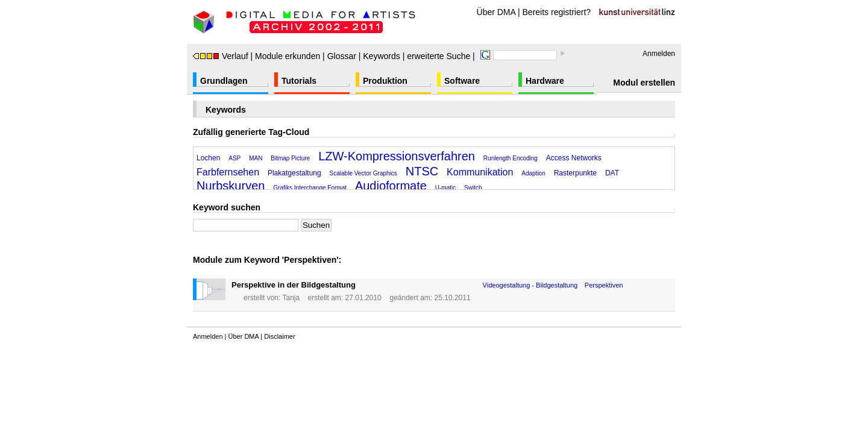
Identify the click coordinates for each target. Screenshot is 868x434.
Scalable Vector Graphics (363, 173)
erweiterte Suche (439, 56)
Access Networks (574, 158)
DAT (612, 173)
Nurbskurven (231, 186)
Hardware (545, 81)
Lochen (208, 158)
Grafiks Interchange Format (310, 188)
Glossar (342, 56)
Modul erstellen (644, 83)
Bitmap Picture (290, 158)
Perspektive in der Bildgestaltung (294, 285)
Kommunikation (480, 172)
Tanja (291, 298)
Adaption (533, 173)
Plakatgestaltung (294, 173)
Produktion (385, 81)
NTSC (422, 171)
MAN (256, 158)
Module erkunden (288, 56)
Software (462, 81)
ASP (234, 158)
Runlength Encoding (511, 158)
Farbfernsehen (228, 172)
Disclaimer (279, 336)
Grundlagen (224, 81)
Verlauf (221, 56)
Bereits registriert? (557, 12)
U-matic (445, 188)
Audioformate (391, 186)
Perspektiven (604, 285)
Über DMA (496, 12)
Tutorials (299, 81)
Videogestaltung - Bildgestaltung (530, 285)
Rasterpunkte (575, 173)
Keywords (381, 56)
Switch (473, 188)
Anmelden (659, 54)
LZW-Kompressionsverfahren (397, 156)
